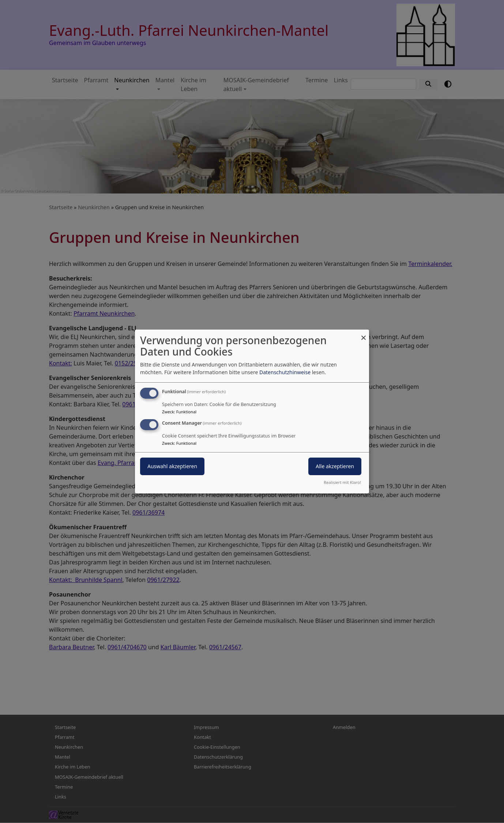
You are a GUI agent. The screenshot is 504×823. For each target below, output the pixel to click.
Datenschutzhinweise (285, 372)
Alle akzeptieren (335, 466)
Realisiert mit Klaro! (342, 482)
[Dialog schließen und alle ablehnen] (364, 334)
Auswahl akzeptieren (172, 466)
